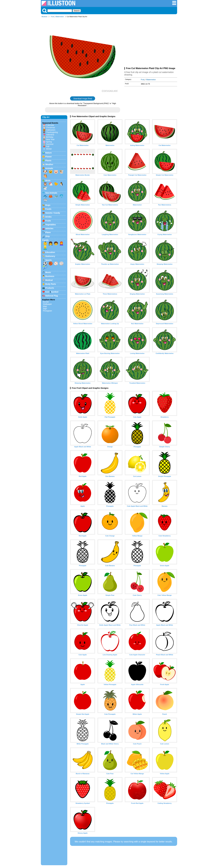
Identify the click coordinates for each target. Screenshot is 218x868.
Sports (49, 260)
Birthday (50, 137)
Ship (47, 236)
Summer (50, 144)
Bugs (48, 205)
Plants (48, 161)
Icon (47, 292)
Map (45, 306)
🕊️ (45, 188)
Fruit (52, 17)
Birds (48, 181)
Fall (48, 146)
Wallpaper (47, 304)
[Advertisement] (151, 43)
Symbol (55, 292)
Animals (49, 168)
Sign (45, 309)
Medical (49, 280)
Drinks (48, 217)
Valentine (50, 135)
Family (45, 240)
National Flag (52, 296)
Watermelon (60, 17)
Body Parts (51, 284)
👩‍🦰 (61, 243)
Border (46, 302)
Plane (48, 232)
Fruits (48, 221)
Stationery (50, 256)
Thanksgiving (52, 132)
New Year (50, 139)
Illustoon (44, 17)
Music (48, 272)
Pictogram (47, 311)
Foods (48, 209)
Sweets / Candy (53, 213)
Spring (49, 142)
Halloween (51, 130)
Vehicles (49, 228)
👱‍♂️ (45, 248)
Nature (49, 153)
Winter (49, 149)
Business (50, 276)
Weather (49, 164)
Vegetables (51, 225)
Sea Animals (51, 193)
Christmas (51, 128)
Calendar (50, 125)
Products (50, 288)
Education (50, 252)
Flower (49, 157)
